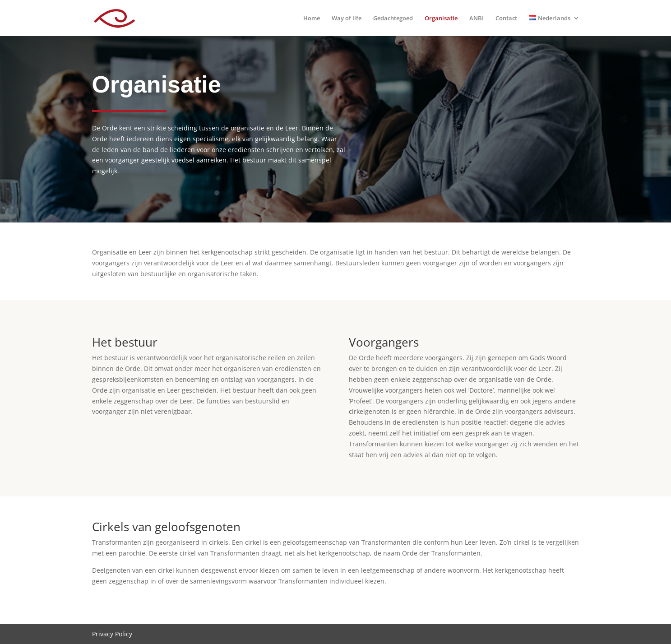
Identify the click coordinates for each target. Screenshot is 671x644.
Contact (506, 19)
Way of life (347, 19)
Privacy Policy (112, 634)
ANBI (477, 19)
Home (312, 19)
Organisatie (441, 19)
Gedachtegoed (393, 19)
